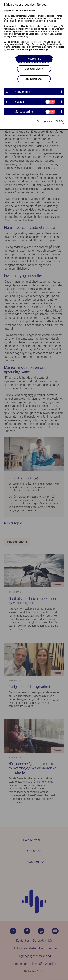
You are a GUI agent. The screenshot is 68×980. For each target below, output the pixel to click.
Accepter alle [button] (34, 59)
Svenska (23, 10)
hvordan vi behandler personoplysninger (28, 49)
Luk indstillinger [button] (34, 79)
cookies (60, 47)
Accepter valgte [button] (34, 69)
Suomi (32, 10)
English (8, 10)
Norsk (15, 10)
